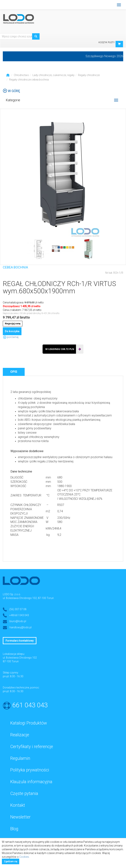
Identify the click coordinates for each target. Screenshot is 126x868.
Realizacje (20, 735)
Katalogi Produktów (29, 723)
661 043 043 (30, 705)
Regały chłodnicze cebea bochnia (29, 80)
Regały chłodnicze (89, 75)
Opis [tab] (14, 372)
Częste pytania (24, 794)
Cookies (24, 857)
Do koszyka (12, 331)
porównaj (11, 337)
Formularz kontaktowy (20, 641)
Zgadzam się (11, 861)
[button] (119, 44)
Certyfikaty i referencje (32, 747)
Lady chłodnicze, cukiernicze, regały (53, 75)
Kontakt (18, 805)
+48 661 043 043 (19, 615)
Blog (14, 829)
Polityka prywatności (30, 770)
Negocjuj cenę (13, 324)
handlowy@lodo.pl (21, 627)
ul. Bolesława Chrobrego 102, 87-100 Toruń (28, 598)
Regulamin (20, 758)
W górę (11, 91)
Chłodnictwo (21, 75)
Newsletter (20, 817)
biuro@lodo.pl (18, 621)
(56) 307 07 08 (18, 609)
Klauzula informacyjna (31, 782)
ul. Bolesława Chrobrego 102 (20, 658)
